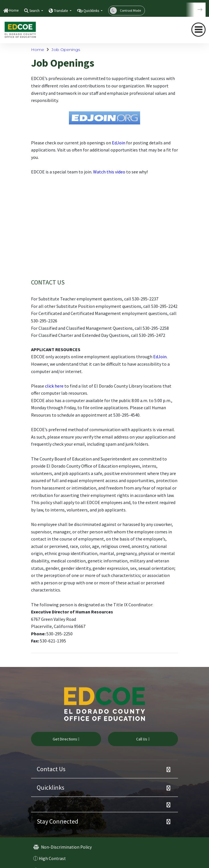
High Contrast (52, 858)
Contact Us (51, 769)
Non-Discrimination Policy (63, 847)
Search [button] (35, 11)
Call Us (143, 739)
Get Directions (66, 739)
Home (14, 10)
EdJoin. (160, 357)
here (59, 386)
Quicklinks (51, 787)
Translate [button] (61, 11)
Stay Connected (58, 821)
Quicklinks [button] (92, 11)
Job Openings (66, 50)
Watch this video (109, 172)
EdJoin (119, 143)
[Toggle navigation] (198, 30)
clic (48, 386)
